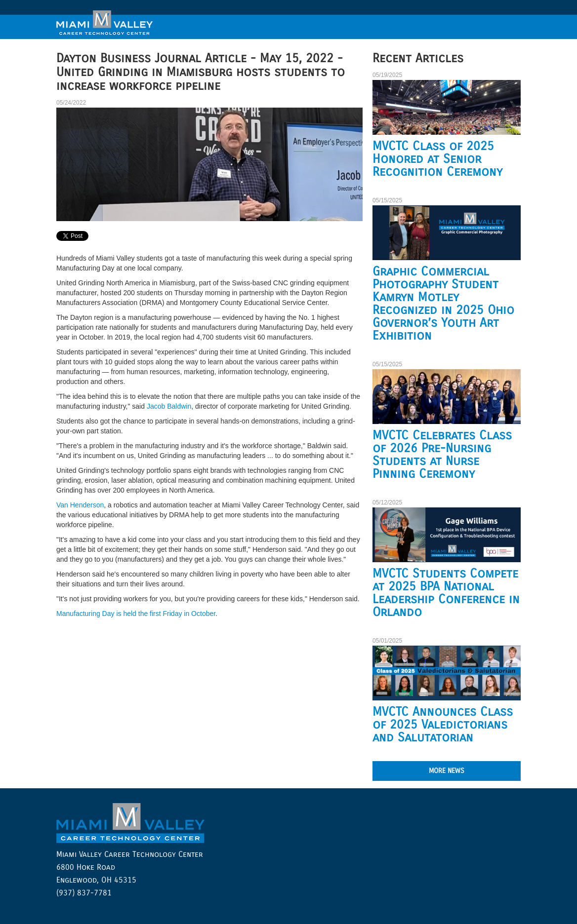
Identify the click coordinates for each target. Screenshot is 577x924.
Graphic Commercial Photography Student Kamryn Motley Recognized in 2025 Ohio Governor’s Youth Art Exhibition (443, 304)
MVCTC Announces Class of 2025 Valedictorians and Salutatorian (443, 725)
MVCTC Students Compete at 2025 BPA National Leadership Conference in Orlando (446, 593)
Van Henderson (80, 505)
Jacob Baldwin (169, 406)
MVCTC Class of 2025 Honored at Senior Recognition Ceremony (437, 159)
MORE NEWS (447, 771)
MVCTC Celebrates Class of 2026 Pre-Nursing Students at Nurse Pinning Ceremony (442, 455)
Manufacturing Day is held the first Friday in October (136, 614)
